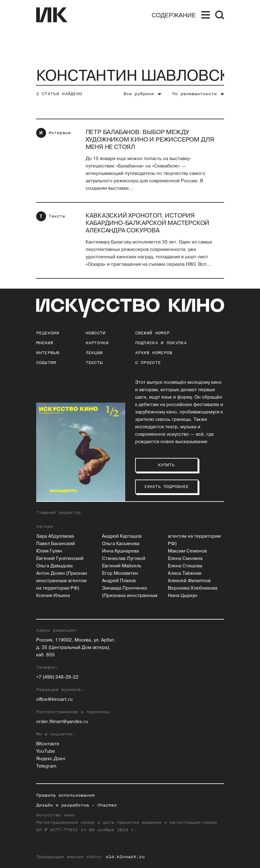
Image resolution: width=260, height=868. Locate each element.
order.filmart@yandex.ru (62, 722)
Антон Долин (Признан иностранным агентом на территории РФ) (62, 581)
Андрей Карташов (122, 536)
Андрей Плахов (119, 581)
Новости (96, 333)
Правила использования (65, 795)
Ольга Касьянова (121, 544)
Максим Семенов (187, 551)
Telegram (46, 766)
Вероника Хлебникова (193, 588)
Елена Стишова (185, 566)
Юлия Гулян (49, 551)
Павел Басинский (55, 544)
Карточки (97, 343)
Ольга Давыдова (54, 566)
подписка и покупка (161, 343)
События (46, 363)
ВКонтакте (48, 744)
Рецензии (48, 333)
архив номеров (154, 353)
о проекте (148, 363)
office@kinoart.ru (54, 699)
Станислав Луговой (124, 559)
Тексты (57, 216)
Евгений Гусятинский (60, 559)
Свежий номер (152, 333)
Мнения (45, 343)
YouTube (46, 751)
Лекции (94, 353)
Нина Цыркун (183, 596)
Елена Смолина (185, 559)
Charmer (107, 805)
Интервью (60, 133)
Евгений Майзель (122, 566)
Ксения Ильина (53, 596)
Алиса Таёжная (185, 573)
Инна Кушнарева (120, 551)
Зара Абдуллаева (55, 536)
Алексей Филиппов (189, 581)
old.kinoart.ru (125, 857)
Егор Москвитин (120, 573)
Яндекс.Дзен (51, 759)
